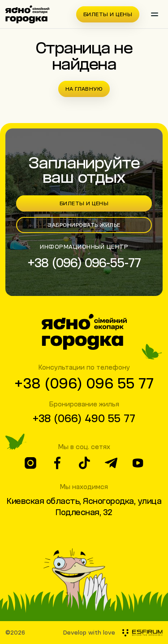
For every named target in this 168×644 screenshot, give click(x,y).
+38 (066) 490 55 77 (84, 418)
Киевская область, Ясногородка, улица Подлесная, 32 (84, 506)
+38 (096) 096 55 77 (84, 383)
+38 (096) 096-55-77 (84, 262)
